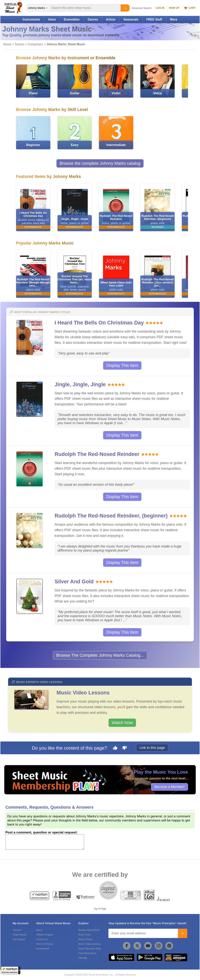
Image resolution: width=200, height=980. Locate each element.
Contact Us (42, 939)
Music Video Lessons (83, 693)
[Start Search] (125, 8)
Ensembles (72, 19)
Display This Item (122, 365)
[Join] (183, 933)
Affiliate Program (45, 935)
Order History (20, 935)
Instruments (31, 19)
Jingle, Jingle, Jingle (80, 384)
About (39, 930)
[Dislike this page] (124, 748)
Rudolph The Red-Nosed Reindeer (97, 454)
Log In (160, 8)
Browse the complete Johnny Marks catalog (100, 163)
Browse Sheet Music (89, 930)
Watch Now (122, 723)
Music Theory (85, 939)
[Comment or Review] (45, 842)
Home (7, 44)
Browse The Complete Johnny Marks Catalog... (100, 655)
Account (17, 930)
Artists (111, 19)
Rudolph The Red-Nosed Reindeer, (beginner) (111, 516)
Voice (52, 19)
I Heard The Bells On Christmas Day (99, 323)
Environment (43, 949)
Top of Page (100, 909)
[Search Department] (38, 8)
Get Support (19, 939)
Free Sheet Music (88, 953)
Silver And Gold (74, 582)
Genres (93, 19)
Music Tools (84, 935)
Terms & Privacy (45, 944)
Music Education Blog (90, 949)
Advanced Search (142, 8)
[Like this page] (115, 748)
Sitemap (83, 958)
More (174, 19)
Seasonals (131, 19)
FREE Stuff (154, 19)
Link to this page (152, 748)
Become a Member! (170, 787)
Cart (190, 8)
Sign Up (174, 8)
